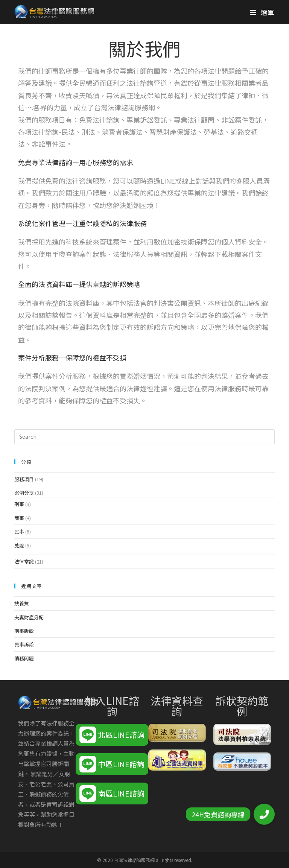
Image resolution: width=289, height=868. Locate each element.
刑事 (19, 504)
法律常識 (24, 562)
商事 (19, 518)
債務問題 (24, 658)
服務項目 (24, 479)
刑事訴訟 (24, 631)
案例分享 (24, 493)
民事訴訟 (24, 644)
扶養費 (22, 603)
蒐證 (19, 545)
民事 (19, 531)
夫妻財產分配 (29, 617)
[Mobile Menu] (262, 12)
